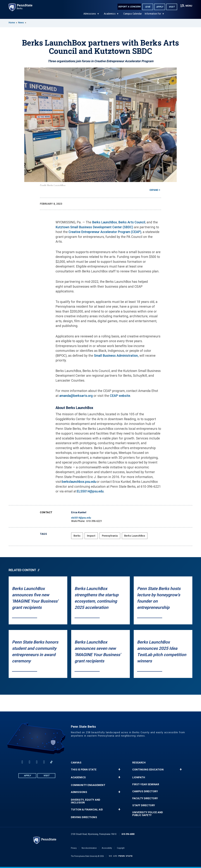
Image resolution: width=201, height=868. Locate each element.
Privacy (74, 848)
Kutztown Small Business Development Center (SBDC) (94, 227)
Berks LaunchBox (105, 222)
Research (139, 763)
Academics (110, 14)
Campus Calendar (133, 14)
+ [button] (119, 769)
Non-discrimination (89, 848)
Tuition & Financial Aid (87, 810)
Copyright (121, 848)
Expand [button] (154, 190)
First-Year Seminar (146, 784)
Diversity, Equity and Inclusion (86, 801)
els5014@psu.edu (81, 518)
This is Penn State (84, 770)
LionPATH (139, 777)
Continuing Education (148, 770)
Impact (91, 536)
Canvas (76, 763)
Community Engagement (88, 785)
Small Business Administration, (116, 356)
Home (12, 23)
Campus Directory (145, 791)
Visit (172, 7)
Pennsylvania (110, 536)
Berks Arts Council (132, 222)
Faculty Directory (145, 798)
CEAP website (120, 396)
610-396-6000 (128, 834)
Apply (160, 7)
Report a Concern (129, 7)
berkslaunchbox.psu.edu (79, 482)
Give (148, 7)
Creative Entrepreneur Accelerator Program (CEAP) (105, 232)
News (21, 23)
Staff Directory (144, 805)
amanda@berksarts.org (76, 396)
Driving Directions (84, 817)
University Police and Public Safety (148, 814)
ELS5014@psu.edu (90, 491)
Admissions (90, 14)
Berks (77, 536)
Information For (153, 14)
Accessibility (107, 848)
